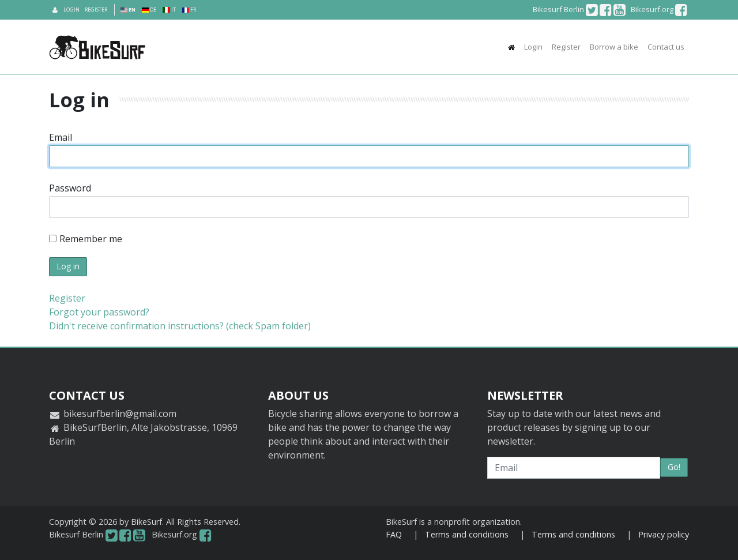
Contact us (666, 47)
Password (70, 188)
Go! (674, 467)
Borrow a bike (614, 47)
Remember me (86, 239)
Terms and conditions (467, 534)
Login (71, 10)
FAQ (394, 534)
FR (189, 10)
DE (149, 10)
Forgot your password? (99, 312)
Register (96, 10)
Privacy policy (664, 534)
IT (169, 10)
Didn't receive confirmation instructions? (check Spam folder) (180, 326)
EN (128, 10)
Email (61, 137)
